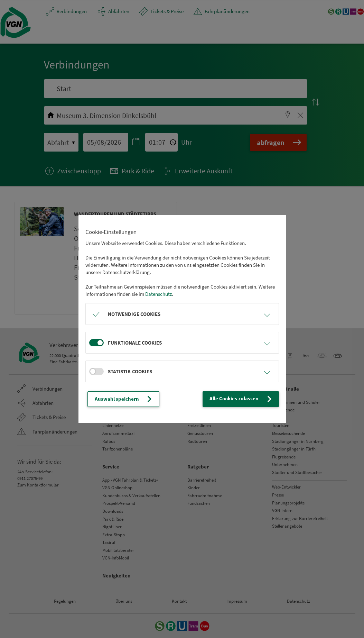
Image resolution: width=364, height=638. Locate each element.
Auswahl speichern (124, 399)
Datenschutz (158, 294)
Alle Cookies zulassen (241, 399)
